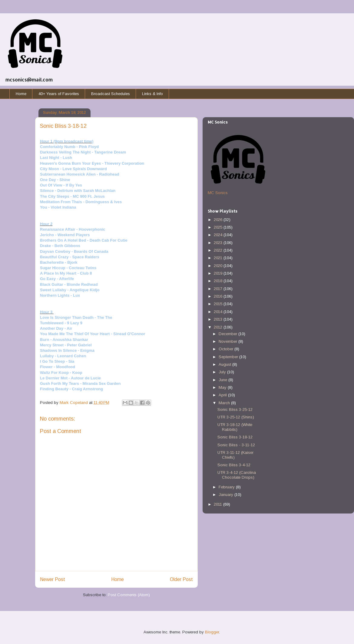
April (223, 395)
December (228, 334)
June (223, 380)
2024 (219, 235)
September (229, 357)
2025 (219, 227)
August (225, 364)
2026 (219, 220)
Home (21, 94)
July (223, 372)
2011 (218, 504)
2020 (219, 266)
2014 (219, 312)
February (227, 487)
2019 (219, 273)
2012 (219, 327)
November (228, 341)
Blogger (212, 632)
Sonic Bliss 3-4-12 (234, 465)
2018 (219, 281)
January (227, 495)
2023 (219, 243)
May (223, 387)
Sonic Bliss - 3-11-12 (236, 445)
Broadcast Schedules (111, 94)
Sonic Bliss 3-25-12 (235, 410)
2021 (219, 258)
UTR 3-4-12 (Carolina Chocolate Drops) (237, 475)
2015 (219, 304)
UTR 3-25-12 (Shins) (236, 417)
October (227, 349)
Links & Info (152, 94)
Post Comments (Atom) (129, 595)
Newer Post (53, 579)
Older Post (181, 579)
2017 (219, 289)
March (225, 403)
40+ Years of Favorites (59, 94)
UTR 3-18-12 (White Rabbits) (235, 427)
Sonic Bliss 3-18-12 (235, 437)
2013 (219, 319)
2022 (219, 250)
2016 (219, 296)
